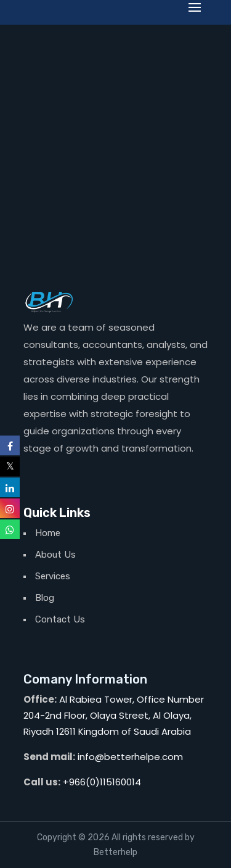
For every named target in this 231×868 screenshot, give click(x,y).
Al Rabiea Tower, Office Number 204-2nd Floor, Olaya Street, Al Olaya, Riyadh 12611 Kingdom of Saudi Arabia (114, 715)
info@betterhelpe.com (130, 757)
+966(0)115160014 (102, 782)
